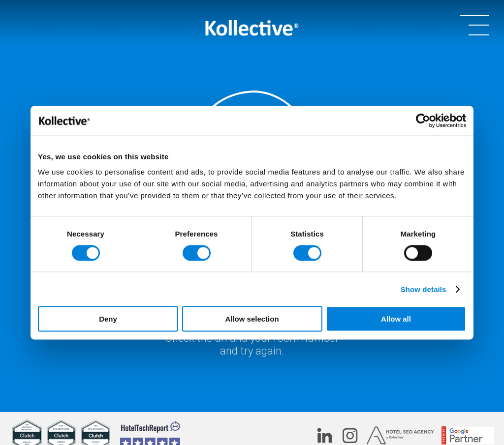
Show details (424, 289)
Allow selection (252, 319)
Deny (108, 319)
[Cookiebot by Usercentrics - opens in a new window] (423, 120)
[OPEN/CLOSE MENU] (474, 25)
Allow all (396, 319)
